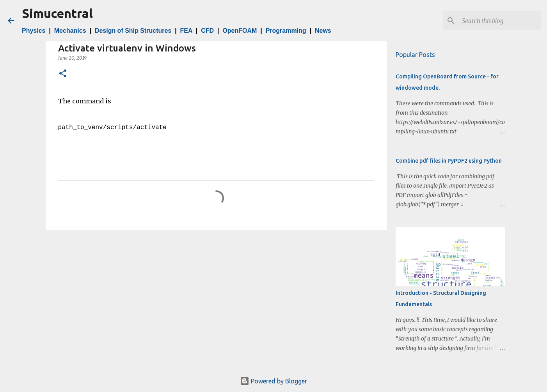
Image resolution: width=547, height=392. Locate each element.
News (323, 31)
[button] (63, 74)
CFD (207, 31)
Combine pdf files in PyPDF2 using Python (449, 161)
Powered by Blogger (273, 381)
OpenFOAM (240, 31)
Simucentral (57, 13)
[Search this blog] (500, 21)
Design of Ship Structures (133, 31)
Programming (286, 31)
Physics (34, 31)
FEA (186, 31)
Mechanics (70, 31)
